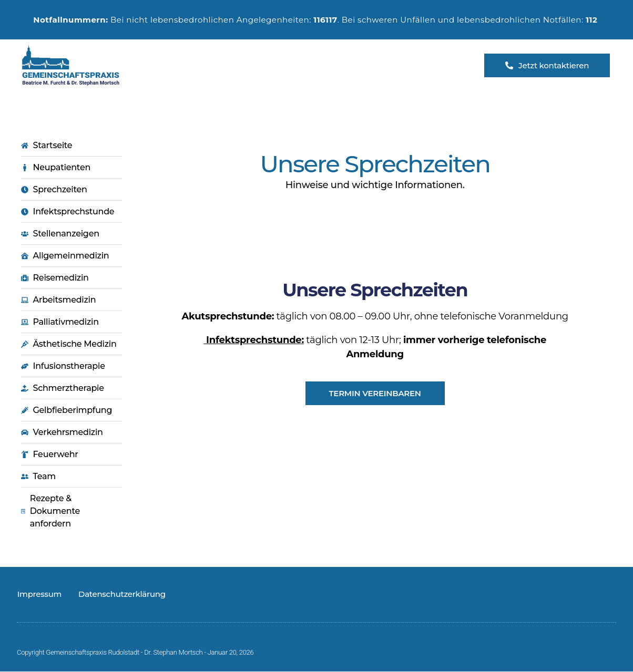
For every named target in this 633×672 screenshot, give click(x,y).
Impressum (39, 595)
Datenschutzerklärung (121, 595)
